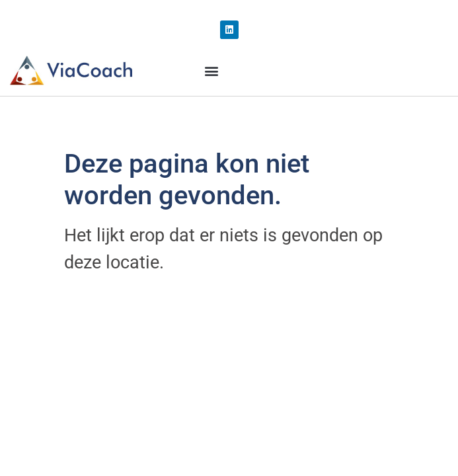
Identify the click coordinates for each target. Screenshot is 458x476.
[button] (211, 71)
